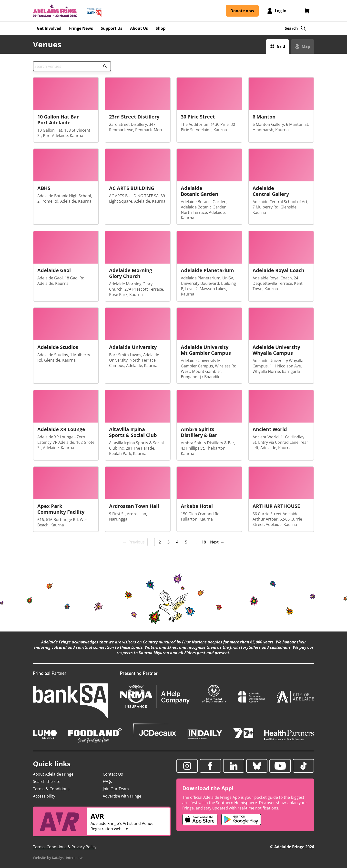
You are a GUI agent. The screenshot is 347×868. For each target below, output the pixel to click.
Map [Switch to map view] (306, 46)
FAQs (107, 781)
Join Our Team (116, 789)
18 (204, 542)
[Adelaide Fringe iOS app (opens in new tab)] (200, 819)
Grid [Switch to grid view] (281, 46)
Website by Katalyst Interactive (58, 858)
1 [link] (151, 542)
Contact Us (113, 774)
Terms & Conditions (51, 789)
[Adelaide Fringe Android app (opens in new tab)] (241, 819)
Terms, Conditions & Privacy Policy (65, 847)
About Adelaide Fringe (53, 774)
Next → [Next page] (217, 542)
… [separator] (195, 542)
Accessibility (44, 796)
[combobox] (72, 66)
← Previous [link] (134, 542)
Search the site (47, 781)
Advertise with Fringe (122, 796)
